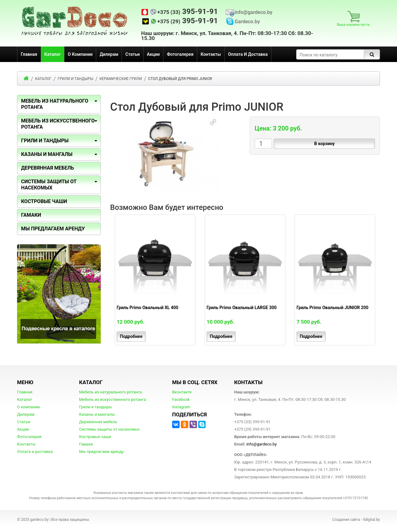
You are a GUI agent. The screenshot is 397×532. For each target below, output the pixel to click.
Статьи (132, 54)
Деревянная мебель (98, 422)
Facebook (181, 399)
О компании (80, 54)
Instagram (181, 407)
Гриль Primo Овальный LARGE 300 (242, 308)
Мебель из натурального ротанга (110, 392)
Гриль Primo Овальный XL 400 (147, 308)
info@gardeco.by (253, 12)
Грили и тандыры (45, 141)
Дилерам (109, 54)
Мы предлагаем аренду (101, 452)
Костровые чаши (95, 437)
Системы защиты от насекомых (109, 429)
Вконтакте (182, 392)
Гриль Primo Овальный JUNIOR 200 (332, 308)
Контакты (211, 54)
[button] (213, 122)
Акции (153, 54)
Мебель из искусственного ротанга (112, 399)
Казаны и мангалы (97, 414)
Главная (29, 54)
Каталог (53, 54)
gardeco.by (39, 520)
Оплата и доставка (248, 54)
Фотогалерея (180, 54)
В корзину (324, 144)
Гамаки (86, 444)
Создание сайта (346, 520)
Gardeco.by (247, 22)
